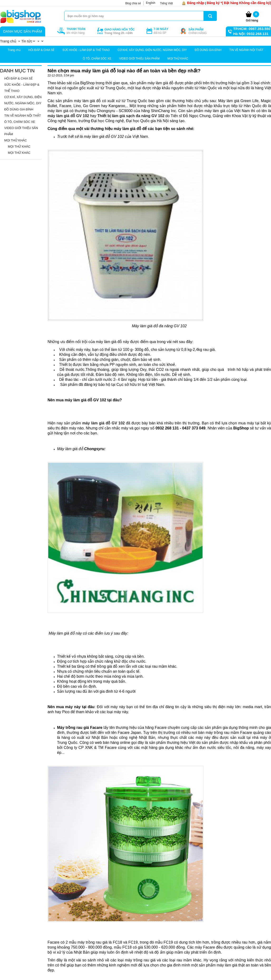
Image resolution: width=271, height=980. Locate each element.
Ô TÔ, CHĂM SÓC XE (97, 59)
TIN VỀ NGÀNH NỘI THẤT (246, 50)
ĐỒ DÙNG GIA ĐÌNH (208, 50)
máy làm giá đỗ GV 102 (68, 116)
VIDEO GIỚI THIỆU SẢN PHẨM (139, 59)
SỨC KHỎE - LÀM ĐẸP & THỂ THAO (86, 50)
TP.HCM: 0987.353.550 (252, 29)
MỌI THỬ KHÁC (178, 59)
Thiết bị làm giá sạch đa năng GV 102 (131, 116)
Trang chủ (14, 50)
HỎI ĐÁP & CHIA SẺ (41, 50)
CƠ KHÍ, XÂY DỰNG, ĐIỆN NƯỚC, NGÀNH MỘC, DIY (152, 50)
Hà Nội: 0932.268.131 (251, 34)
